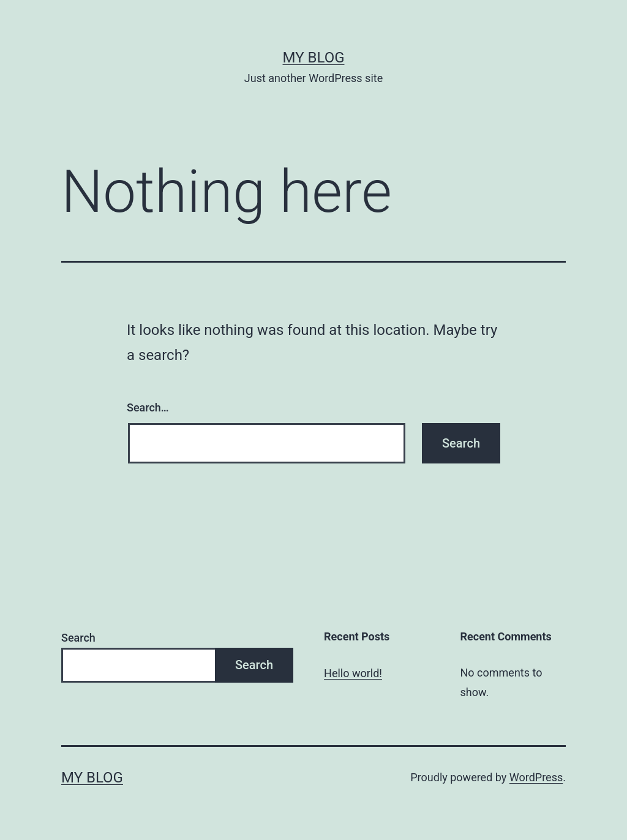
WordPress (536, 777)
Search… (148, 407)
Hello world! (353, 673)
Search (78, 638)
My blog (314, 58)
